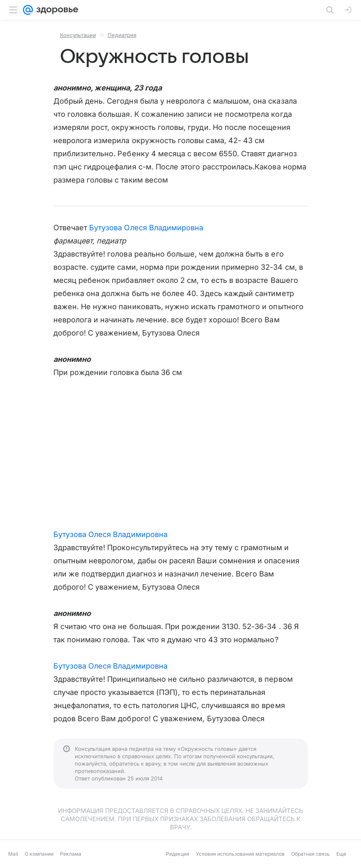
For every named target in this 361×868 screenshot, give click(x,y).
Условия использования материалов (240, 854)
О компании (39, 854)
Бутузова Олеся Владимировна (146, 228)
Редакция (178, 854)
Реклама (71, 854)
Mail (13, 854)
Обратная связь (310, 854)
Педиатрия (122, 35)
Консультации (78, 35)
